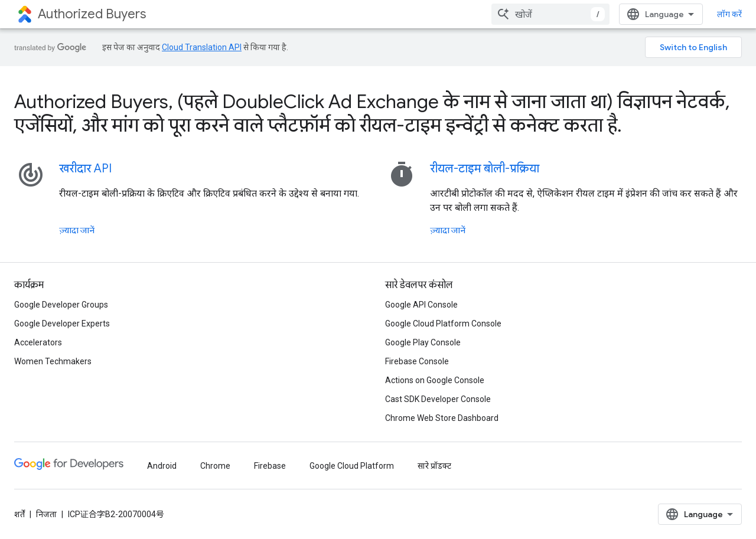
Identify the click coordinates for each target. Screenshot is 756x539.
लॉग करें (729, 14)
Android (162, 466)
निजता (46, 514)
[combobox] (550, 14)
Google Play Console (423, 342)
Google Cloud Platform (352, 466)
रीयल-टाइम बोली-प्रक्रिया (485, 169)
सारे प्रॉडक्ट (434, 466)
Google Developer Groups (61, 305)
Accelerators (38, 342)
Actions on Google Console (435, 380)
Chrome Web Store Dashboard (442, 418)
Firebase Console (417, 361)
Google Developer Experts (62, 324)
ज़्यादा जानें (77, 230)
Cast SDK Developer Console (438, 399)
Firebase (270, 466)
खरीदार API (85, 169)
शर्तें (19, 514)
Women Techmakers (53, 361)
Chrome (215, 466)
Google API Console (421, 305)
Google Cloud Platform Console (443, 324)
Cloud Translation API (202, 47)
